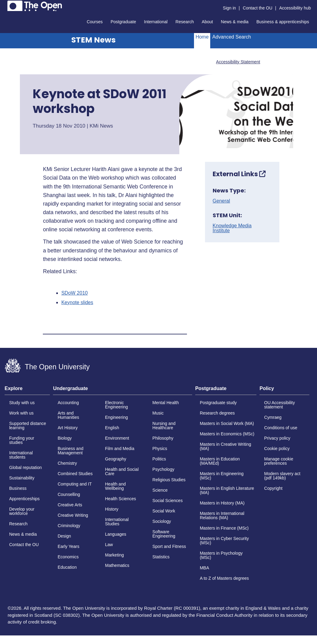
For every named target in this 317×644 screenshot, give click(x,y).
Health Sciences (120, 499)
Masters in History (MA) (222, 503)
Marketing (114, 555)
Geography (116, 459)
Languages (116, 534)
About (207, 22)
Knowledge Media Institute (232, 228)
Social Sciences (168, 501)
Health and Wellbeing (115, 486)
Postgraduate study (218, 403)
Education (67, 567)
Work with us (21, 413)
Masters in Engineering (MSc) (222, 476)
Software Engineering (164, 534)
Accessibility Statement (238, 62)
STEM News (93, 40)
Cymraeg (273, 417)
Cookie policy (277, 449)
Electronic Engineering (116, 405)
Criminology (69, 526)
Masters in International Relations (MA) (222, 516)
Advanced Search (232, 37)
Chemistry (67, 463)
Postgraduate (123, 22)
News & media (235, 22)
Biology (65, 438)
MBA (204, 568)
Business (18, 488)
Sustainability (22, 478)
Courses (95, 22)
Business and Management (70, 451)
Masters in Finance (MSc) (224, 528)
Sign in (229, 8)
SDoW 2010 (74, 293)
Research (185, 22)
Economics (68, 557)
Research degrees (217, 413)
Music (158, 413)
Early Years (68, 546)
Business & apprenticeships (283, 22)
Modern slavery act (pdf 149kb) (282, 476)
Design (64, 536)
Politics (159, 459)
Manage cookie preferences (279, 461)
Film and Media (120, 449)
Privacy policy (277, 438)
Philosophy (163, 438)
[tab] (27, 390)
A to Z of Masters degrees (224, 578)
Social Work (164, 511)
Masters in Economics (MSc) (227, 434)
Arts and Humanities (68, 415)
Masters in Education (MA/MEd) (220, 461)
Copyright (273, 488)
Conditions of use (281, 428)
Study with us (22, 403)
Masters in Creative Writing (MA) (226, 446)
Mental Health (166, 403)
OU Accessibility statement (279, 405)
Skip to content (5, 5)
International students (21, 455)
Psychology (163, 469)
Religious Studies (169, 480)
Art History (67, 428)
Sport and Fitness (169, 546)
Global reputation (26, 467)
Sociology (162, 521)
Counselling (69, 494)
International (156, 22)
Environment (117, 438)
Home (202, 37)
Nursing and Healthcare (164, 426)
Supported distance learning (28, 426)
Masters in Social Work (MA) (227, 423)
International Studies (117, 522)
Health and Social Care (122, 471)
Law (109, 545)
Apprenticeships (24, 499)
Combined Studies (75, 474)
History (112, 509)
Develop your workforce (22, 511)
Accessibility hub (295, 8)
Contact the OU (258, 8)
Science (160, 490)
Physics (160, 449)
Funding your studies (22, 440)
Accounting (68, 403)
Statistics (161, 557)
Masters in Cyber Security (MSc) (224, 541)
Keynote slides (77, 303)
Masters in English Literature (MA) (227, 490)
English (112, 428)
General (221, 201)
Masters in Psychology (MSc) (221, 555)
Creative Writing (73, 515)
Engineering (116, 417)
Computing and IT (75, 484)
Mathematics (117, 565)
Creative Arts (70, 505)
